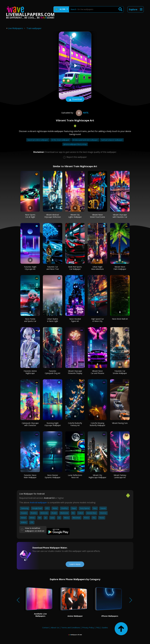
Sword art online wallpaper (38, 140)
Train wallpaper (34, 28)
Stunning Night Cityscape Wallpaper (53, 424)
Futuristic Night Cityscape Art (30, 268)
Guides (105, 627)
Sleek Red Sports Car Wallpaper (75, 268)
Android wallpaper (38, 503)
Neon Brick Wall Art (120, 319)
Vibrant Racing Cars (120, 423)
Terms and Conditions (71, 627)
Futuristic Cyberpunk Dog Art (53, 372)
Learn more (75, 564)
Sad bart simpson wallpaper (112, 140)
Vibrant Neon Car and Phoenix (97, 372)
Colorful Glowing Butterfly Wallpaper (97, 424)
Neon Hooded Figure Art (75, 320)
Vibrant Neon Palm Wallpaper (120, 268)
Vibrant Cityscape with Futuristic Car (120, 216)
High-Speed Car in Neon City (97, 320)
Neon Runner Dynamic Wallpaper (53, 476)
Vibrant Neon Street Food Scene (97, 216)
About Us (55, 627)
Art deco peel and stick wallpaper (85, 140)
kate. (82, 113)
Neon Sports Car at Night (30, 216)
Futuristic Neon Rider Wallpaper (30, 476)
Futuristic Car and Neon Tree (53, 268)
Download (75, 99)
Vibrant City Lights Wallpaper (75, 216)
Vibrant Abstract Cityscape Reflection (53, 216)
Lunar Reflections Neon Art (75, 476)
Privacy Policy (88, 627)
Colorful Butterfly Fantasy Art (75, 424)
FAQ (98, 627)
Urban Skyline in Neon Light (53, 320)
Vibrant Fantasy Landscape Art (120, 476)
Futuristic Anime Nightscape (30, 372)
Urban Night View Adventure (97, 268)
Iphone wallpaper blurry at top (75, 144)
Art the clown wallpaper (60, 140)
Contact (46, 627)
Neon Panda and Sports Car (30, 320)
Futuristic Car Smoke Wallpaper (120, 372)
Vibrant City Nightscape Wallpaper (97, 476)
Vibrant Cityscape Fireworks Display (75, 372)
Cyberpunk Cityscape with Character (30, 424)
